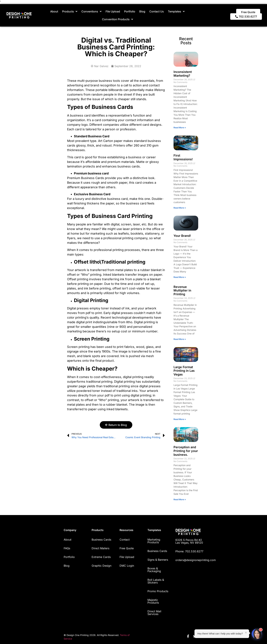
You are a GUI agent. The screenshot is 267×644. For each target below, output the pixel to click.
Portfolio (130, 11)
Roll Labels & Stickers (156, 581)
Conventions (91, 11)
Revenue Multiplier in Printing (182, 290)
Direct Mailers (100, 548)
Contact (125, 540)
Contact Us (157, 11)
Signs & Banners (158, 560)
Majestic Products (153, 601)
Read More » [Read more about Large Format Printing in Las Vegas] (180, 419)
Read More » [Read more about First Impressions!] (180, 208)
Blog (142, 11)
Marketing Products (154, 541)
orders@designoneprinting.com (196, 560)
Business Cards (101, 540)
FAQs (67, 548)
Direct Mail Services (154, 613)
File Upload (113, 11)
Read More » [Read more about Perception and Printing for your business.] (180, 499)
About (54, 11)
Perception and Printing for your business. (186, 451)
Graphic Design (101, 566)
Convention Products (117, 19)
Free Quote (127, 548)
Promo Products (158, 591)
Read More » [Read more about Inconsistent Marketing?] (180, 128)
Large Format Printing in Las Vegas (184, 371)
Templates (176, 11)
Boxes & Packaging (154, 570)
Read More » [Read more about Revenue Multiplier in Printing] (180, 339)
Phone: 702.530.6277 (189, 551)
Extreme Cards (101, 557)
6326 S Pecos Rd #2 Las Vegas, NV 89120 (189, 541)
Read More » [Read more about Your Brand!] (180, 277)
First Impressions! (183, 157)
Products (70, 11)
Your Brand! (182, 236)
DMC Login (127, 566)
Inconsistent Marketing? (183, 74)
